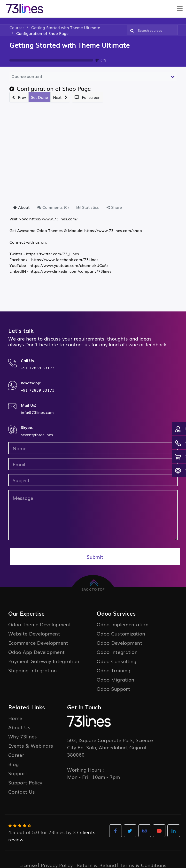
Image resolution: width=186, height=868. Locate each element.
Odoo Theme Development (40, 624)
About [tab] (21, 207)
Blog (13, 764)
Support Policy (25, 782)
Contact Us (22, 791)
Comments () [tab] (53, 207)
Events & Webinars (31, 745)
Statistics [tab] (88, 207)
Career (16, 755)
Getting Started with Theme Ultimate (70, 45)
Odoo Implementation (123, 624)
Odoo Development (119, 643)
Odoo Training (113, 670)
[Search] (131, 30)
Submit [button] (95, 557)
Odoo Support (113, 689)
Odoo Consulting (117, 661)
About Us (19, 727)
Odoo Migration (115, 679)
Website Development (34, 633)
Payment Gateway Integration (44, 661)
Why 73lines (23, 736)
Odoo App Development (36, 652)
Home (15, 718)
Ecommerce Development (38, 643)
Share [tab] (114, 207)
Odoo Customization (121, 633)
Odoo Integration (117, 652)
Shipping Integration (32, 670)
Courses (17, 27)
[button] (19, 97)
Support (18, 773)
